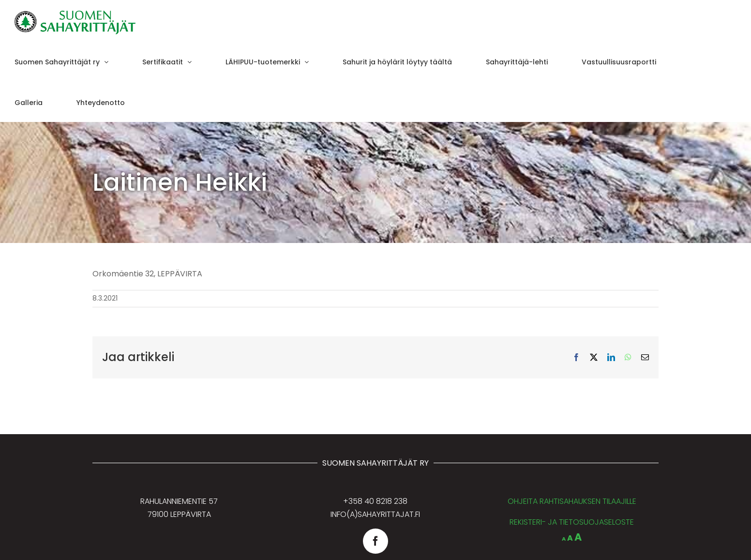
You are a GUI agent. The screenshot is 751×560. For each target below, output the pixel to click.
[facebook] (375, 541)
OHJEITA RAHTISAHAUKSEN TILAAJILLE (572, 501)
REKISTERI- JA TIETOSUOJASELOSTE (572, 522)
